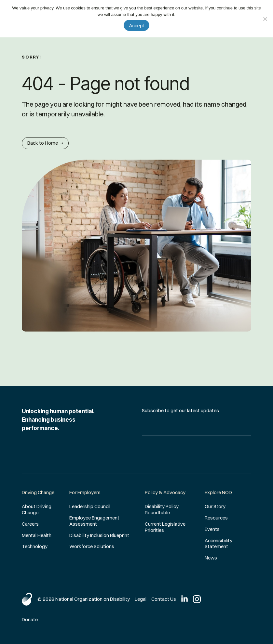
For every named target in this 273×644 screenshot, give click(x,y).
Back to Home (45, 143)
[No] (265, 19)
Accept (137, 26)
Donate (30, 619)
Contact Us (164, 599)
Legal (141, 599)
